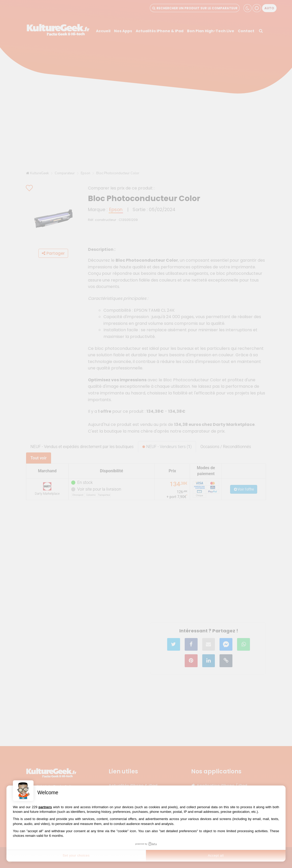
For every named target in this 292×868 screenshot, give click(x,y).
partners (45, 807)
